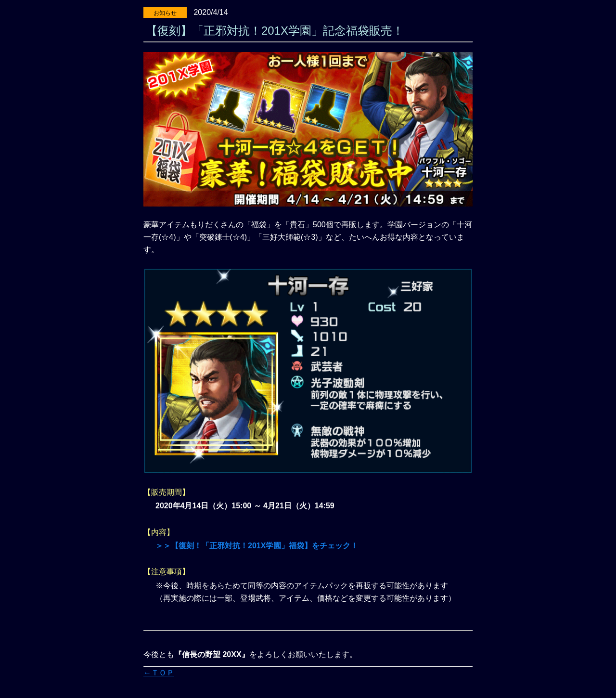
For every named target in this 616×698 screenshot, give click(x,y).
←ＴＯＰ (159, 673)
